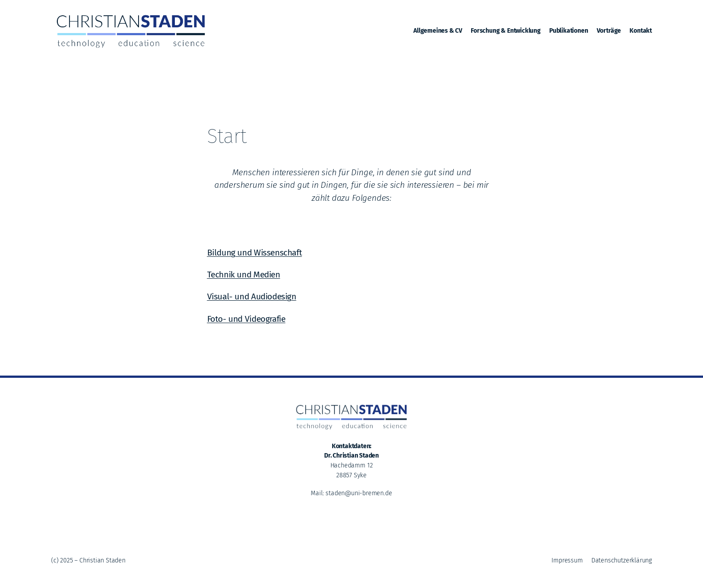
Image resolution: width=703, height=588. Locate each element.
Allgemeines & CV (438, 31)
